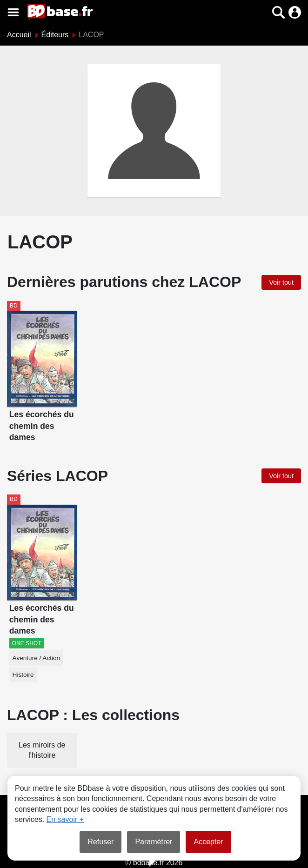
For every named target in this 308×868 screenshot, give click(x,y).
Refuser (100, 842)
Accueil (19, 35)
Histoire (23, 675)
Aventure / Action (37, 658)
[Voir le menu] (13, 12)
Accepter (208, 842)
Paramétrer (154, 842)
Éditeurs (55, 35)
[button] (278, 12)
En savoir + (65, 819)
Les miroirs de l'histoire (42, 750)
